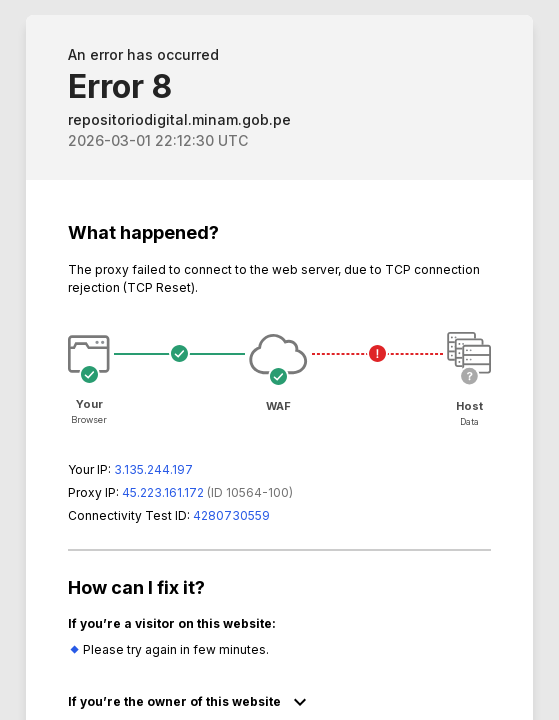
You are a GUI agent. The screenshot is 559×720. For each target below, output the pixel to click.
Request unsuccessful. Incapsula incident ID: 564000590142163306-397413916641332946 (279, 360)
